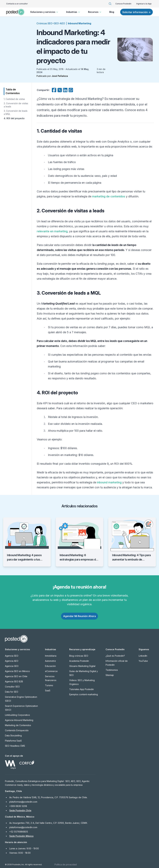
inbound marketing (109, 482)
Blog (112, 12)
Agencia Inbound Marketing (19, 720)
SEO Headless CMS (15, 746)
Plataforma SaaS (13, 741)
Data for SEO (12, 692)
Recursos (95, 12)
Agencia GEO (12, 666)
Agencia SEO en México (17, 671)
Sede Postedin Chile (20, 810)
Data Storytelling (13, 736)
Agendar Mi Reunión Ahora (79, 616)
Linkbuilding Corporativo (17, 715)
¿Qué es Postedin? (115, 656)
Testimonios (112, 670)
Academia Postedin (79, 661)
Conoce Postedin (123, 4)
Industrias (73, 12)
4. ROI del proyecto (14, 118)
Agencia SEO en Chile (16, 676)
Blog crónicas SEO (79, 656)
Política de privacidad (66, 864)
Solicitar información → (136, 12)
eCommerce (51, 671)
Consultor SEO (12, 687)
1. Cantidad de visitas (14, 99)
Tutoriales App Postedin (82, 689)
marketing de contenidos (109, 196)
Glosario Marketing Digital (82, 666)
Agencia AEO (12, 661)
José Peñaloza (60, 76)
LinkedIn (143, 656)
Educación (50, 666)
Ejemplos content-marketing (84, 694)
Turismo (49, 685)
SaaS (48, 690)
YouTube (143, 661)
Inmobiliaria (51, 656)
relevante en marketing (52, 231)
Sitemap (110, 675)
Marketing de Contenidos (18, 725)
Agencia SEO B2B (14, 681)
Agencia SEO (12, 656)
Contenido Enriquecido (17, 730)
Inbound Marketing (79, 23)
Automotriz (50, 661)
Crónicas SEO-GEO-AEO (51, 23)
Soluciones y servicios (44, 12)
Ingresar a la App (144, 4)
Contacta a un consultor (17, 4)
